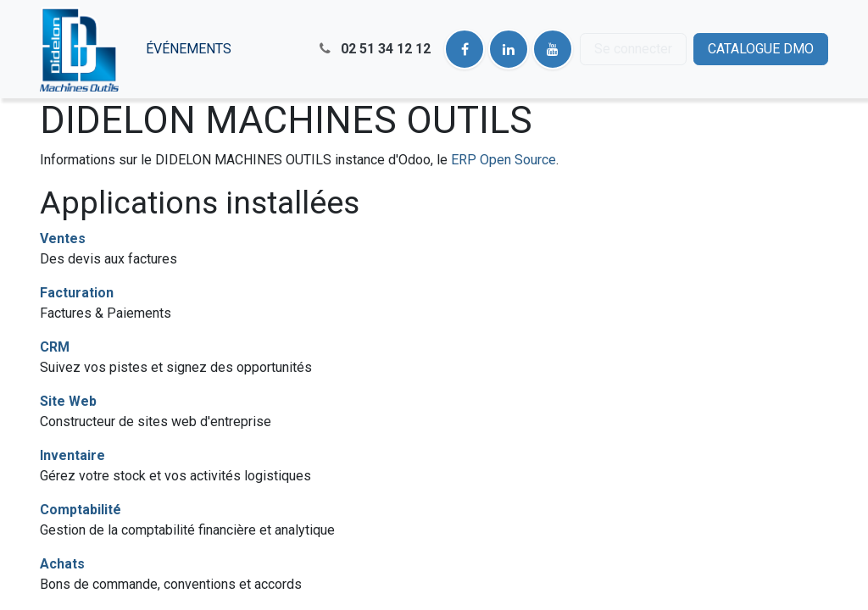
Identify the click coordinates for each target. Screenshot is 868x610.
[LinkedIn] (509, 49)
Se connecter (633, 49)
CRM (55, 347)
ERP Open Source (504, 160)
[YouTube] (553, 49)
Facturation (77, 293)
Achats (62, 564)
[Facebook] (465, 49)
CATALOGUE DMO (761, 49)
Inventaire (72, 455)
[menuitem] (189, 49)
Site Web (68, 401)
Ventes (63, 238)
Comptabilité (81, 510)
